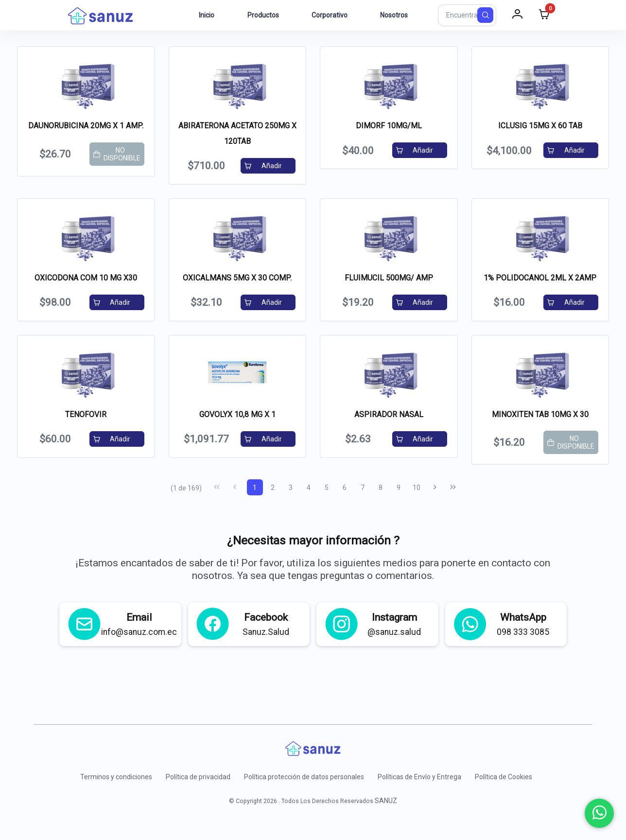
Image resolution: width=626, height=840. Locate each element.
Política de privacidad (198, 777)
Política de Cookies (504, 777)
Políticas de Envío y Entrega (419, 777)
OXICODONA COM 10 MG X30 (86, 278)
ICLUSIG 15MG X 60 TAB (540, 126)
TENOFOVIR (86, 414)
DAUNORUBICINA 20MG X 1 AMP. (86, 126)
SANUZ (386, 801)
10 (417, 488)
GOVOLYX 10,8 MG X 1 (237, 414)
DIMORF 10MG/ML (389, 126)
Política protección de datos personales (304, 777)
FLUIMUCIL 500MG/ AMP (389, 278)
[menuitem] (201, 15)
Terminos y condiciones (116, 777)
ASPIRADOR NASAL (389, 414)
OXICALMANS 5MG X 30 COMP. (237, 278)
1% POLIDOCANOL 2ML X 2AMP (540, 278)
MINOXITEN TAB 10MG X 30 (540, 414)
